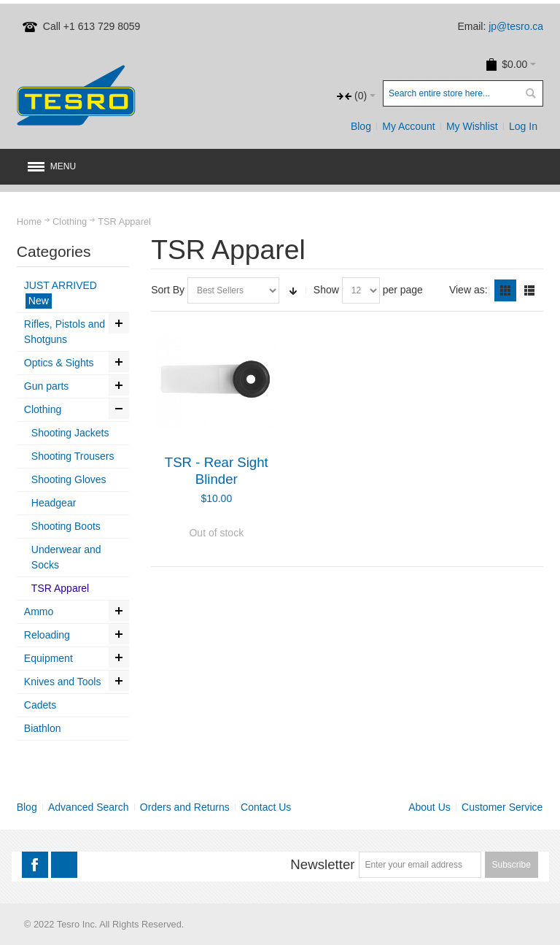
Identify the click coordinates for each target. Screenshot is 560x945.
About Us (429, 807)
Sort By (168, 290)
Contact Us (266, 807)
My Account (408, 126)
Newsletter (322, 864)
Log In (523, 126)
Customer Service (502, 807)
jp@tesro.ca (516, 26)
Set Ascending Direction (293, 290)
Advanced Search (89, 807)
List (529, 290)
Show (326, 290)
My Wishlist (472, 126)
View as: (468, 290)
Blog (361, 126)
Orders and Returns (185, 807)
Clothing (70, 221)
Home (29, 221)
